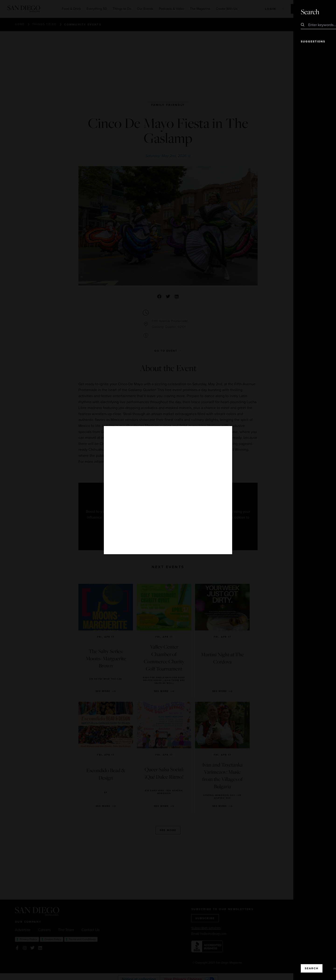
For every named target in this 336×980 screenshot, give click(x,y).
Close (319, 12)
